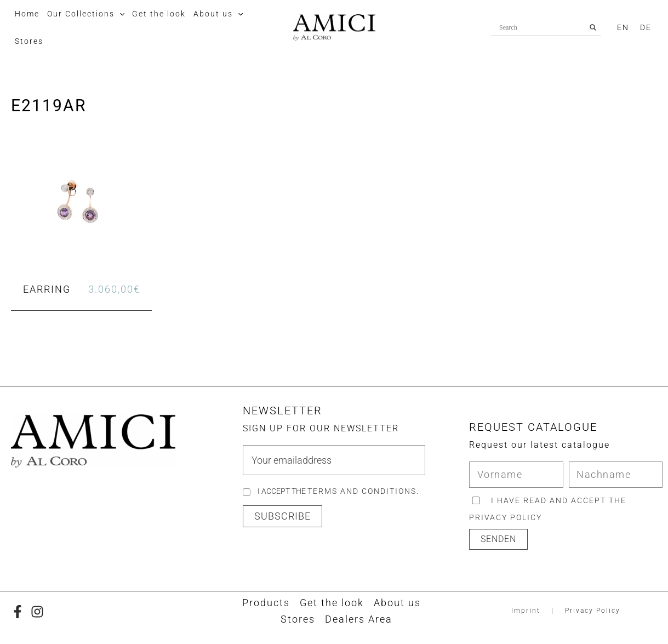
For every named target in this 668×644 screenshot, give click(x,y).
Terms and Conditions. (363, 491)
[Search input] (541, 27)
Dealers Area (359, 619)
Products (266, 603)
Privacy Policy (593, 611)
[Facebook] (18, 612)
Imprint (526, 611)
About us (397, 603)
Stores (298, 619)
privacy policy (506, 517)
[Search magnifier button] (593, 27)
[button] (119, 14)
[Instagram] (37, 612)
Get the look (332, 603)
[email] (334, 460)
